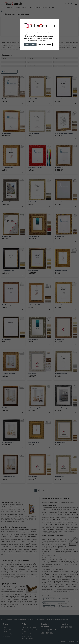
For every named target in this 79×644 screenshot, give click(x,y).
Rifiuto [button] (33, 44)
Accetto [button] (27, 44)
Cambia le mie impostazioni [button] (44, 44)
